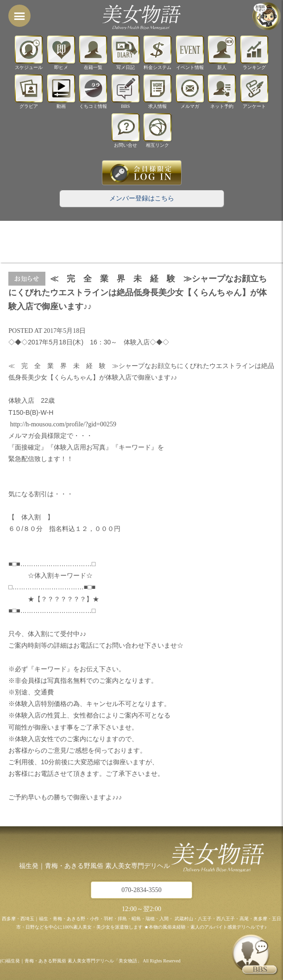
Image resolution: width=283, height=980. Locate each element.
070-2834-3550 (141, 890)
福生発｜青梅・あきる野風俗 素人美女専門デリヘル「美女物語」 (74, 961)
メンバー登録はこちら (142, 198)
